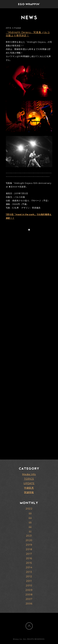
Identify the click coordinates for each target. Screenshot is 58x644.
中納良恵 (29, 488)
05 (30, 513)
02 (30, 527)
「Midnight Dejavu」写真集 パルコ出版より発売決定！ (28, 34)
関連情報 (29, 492)
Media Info (29, 474)
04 (30, 518)
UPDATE (29, 483)
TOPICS (29, 479)
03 (30, 522)
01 (30, 531)
